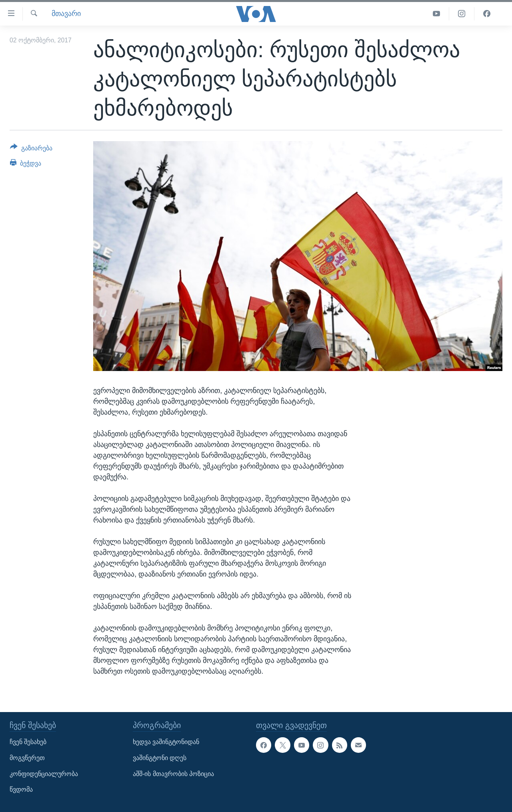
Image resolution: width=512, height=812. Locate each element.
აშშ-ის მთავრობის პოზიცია (173, 774)
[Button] (31, 150)
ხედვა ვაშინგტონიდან (166, 742)
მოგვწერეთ (27, 758)
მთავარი (66, 14)
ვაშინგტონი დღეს (160, 758)
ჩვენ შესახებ (28, 742)
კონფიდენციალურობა (44, 774)
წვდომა (21, 789)
